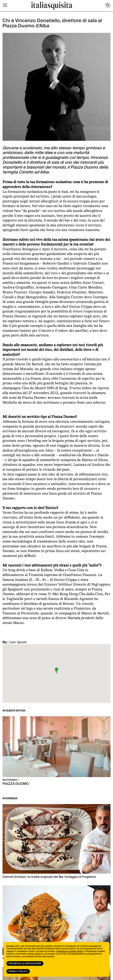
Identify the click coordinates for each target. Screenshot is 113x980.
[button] (56, 670)
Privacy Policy (18, 971)
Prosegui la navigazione (25, 964)
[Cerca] (108, 5)
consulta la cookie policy (70, 951)
